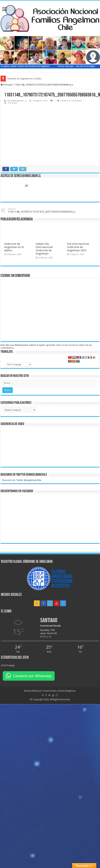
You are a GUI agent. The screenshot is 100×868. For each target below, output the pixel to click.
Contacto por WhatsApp (32, 676)
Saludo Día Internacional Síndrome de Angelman (44, 249)
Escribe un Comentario (71, 101)
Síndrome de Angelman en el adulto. (25, 79)
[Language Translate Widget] (18, 364)
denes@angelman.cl (17, 101)
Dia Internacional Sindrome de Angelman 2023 (78, 247)
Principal (6, 85)
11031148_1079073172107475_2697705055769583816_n (42, 211)
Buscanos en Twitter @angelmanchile (24, 475)
